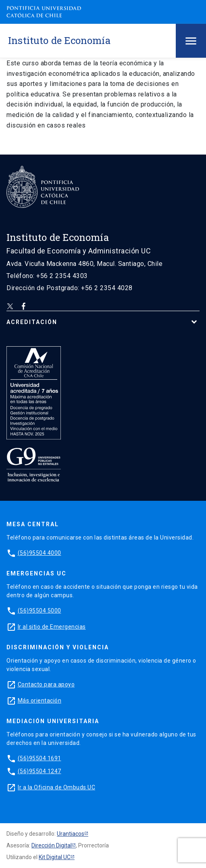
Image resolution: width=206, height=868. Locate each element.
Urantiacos (71, 834)
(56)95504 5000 (40, 611)
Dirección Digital (52, 845)
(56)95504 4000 (40, 553)
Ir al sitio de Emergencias (52, 627)
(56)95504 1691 (40, 758)
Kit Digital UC (55, 857)
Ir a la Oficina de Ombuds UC (56, 787)
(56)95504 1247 (40, 771)
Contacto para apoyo (46, 684)
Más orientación (40, 701)
